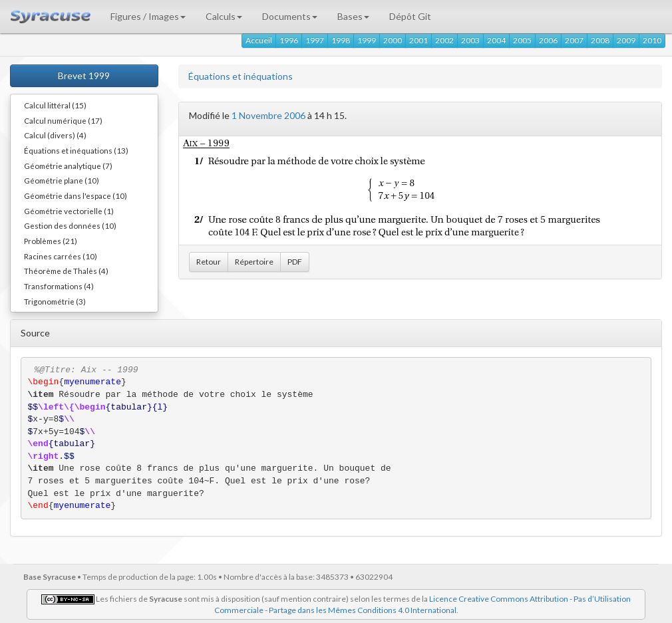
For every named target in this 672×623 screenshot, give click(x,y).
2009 (626, 40)
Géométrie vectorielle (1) (69, 211)
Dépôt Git (410, 16)
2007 (574, 40)
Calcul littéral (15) (55, 105)
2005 (522, 40)
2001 (419, 40)
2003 (470, 40)
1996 (289, 40)
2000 (393, 40)
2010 (652, 40)
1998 (341, 40)
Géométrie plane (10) (62, 180)
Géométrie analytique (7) (68, 166)
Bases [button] (353, 16)
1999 (367, 40)
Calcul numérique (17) (63, 120)
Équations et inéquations (241, 76)
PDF (295, 262)
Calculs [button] (224, 16)
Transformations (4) (59, 286)
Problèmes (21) (51, 241)
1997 (315, 40)
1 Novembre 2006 (268, 115)
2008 (600, 40)
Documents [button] (290, 16)
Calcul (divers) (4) (55, 135)
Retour (209, 262)
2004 (496, 40)
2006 (548, 40)
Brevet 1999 (84, 75)
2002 (444, 40)
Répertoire (254, 262)
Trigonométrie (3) (55, 301)
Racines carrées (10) (61, 256)
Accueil (259, 40)
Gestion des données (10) (70, 225)
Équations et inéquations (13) (76, 150)
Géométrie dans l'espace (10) (76, 195)
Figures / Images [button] (148, 16)
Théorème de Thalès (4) (66, 271)
